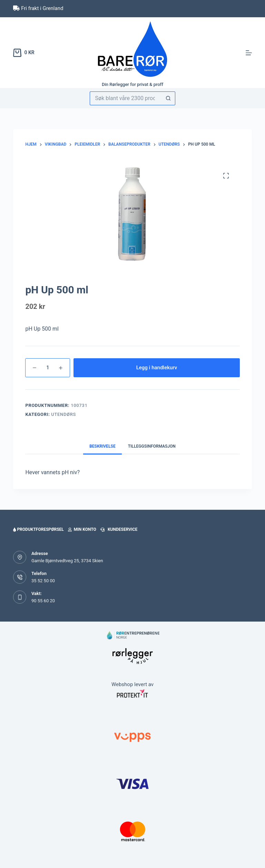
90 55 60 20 (43, 601)
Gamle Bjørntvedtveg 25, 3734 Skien (67, 561)
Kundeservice (119, 529)
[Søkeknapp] (168, 98)
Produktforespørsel (38, 529)
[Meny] (249, 53)
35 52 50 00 (43, 581)
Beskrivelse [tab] (102, 446)
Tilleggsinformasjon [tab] (152, 446)
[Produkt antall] (48, 368)
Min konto (82, 529)
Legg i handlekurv (157, 368)
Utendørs (63, 414)
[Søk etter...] (126, 98)
